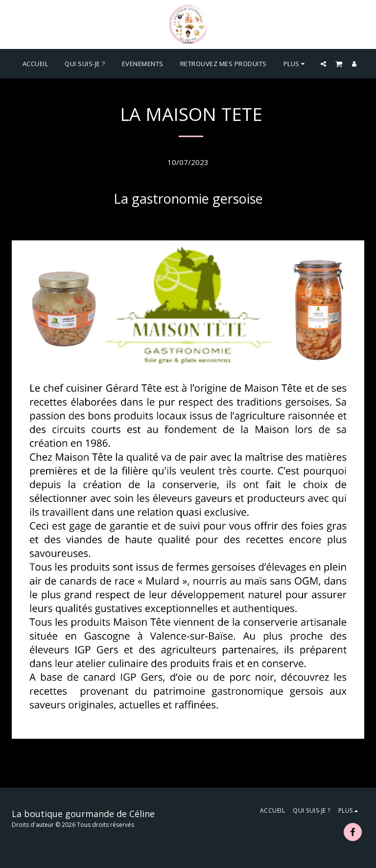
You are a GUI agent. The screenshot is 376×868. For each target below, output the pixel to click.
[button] (323, 64)
